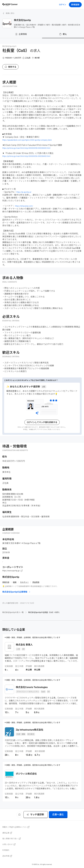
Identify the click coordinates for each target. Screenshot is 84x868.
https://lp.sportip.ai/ (24, 192)
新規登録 (75, 5)
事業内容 (6, 582)
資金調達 (36, 582)
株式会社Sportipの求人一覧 (13, 612)
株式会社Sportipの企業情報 (17, 592)
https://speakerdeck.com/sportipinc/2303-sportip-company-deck (27, 140)
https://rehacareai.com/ (24, 206)
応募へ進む (58, 815)
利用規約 (6, 850)
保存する (10, 67)
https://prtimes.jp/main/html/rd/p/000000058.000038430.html (26, 148)
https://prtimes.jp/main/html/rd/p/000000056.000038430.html (26, 156)
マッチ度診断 (35, 815)
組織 (15, 582)
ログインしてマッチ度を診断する (42, 422)
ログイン (63, 5)
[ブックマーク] (19, 815)
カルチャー (24, 582)
